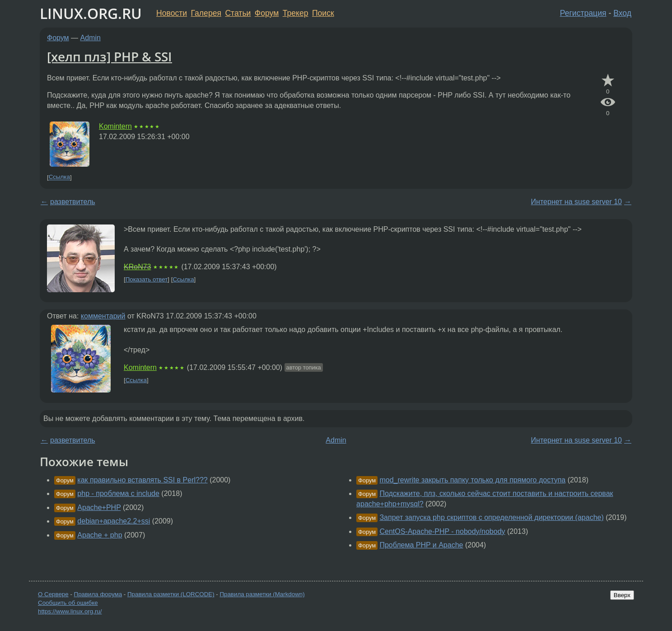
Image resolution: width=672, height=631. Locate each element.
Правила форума (98, 594)
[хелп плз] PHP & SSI (110, 56)
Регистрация (583, 13)
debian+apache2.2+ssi (114, 521)
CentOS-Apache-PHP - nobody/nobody (442, 531)
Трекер (296, 13)
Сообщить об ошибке (68, 603)
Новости (172, 13)
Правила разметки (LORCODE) (171, 594)
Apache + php (100, 535)
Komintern (115, 126)
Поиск (323, 13)
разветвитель (73, 202)
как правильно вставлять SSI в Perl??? (142, 480)
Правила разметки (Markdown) (262, 594)
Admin (91, 38)
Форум (267, 13)
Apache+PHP (99, 507)
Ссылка (59, 177)
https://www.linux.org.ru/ (70, 611)
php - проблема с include (118, 493)
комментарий (103, 316)
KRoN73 (137, 267)
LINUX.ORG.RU (91, 13)
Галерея (206, 13)
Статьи (238, 13)
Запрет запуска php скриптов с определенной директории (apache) (491, 517)
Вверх (622, 595)
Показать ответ (147, 279)
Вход (622, 13)
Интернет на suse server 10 (576, 202)
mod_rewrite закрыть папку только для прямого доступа (472, 480)
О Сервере (53, 594)
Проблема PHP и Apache (421, 545)
